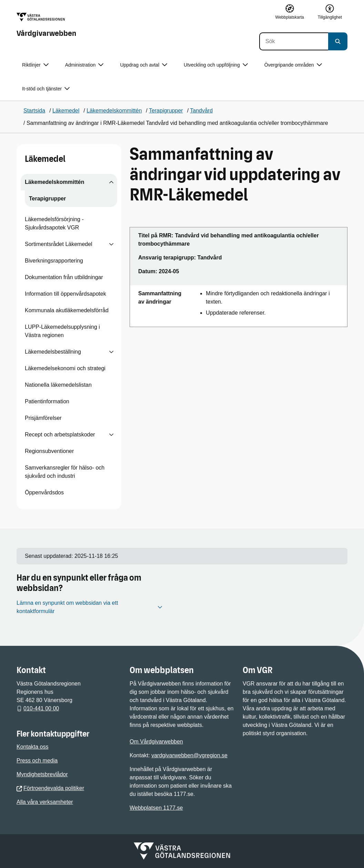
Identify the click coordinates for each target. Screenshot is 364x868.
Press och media (37, 761)
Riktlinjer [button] (35, 65)
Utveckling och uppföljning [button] (216, 65)
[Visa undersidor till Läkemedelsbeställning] (111, 352)
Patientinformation (47, 401)
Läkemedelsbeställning (53, 352)
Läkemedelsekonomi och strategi (65, 368)
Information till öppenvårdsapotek (65, 294)
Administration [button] (84, 65)
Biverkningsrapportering (54, 261)
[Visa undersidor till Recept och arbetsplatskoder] (111, 435)
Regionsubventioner (49, 451)
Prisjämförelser (43, 418)
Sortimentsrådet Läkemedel (59, 244)
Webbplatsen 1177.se (156, 808)
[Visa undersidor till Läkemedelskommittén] (111, 182)
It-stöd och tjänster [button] (46, 89)
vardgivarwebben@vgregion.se (189, 755)
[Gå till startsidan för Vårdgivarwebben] (46, 25)
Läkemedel (45, 159)
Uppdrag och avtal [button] (144, 65)
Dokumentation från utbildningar (64, 277)
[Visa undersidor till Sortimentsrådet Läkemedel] (111, 244)
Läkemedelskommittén (55, 182)
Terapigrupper (47, 199)
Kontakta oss (33, 747)
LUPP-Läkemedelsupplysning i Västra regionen (62, 331)
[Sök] (294, 41)
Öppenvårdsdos (44, 492)
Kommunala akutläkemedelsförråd (67, 310)
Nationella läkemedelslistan (58, 385)
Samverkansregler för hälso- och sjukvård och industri (65, 472)
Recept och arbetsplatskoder (60, 435)
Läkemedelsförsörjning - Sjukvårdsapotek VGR (54, 223)
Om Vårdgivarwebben (156, 742)
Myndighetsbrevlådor (42, 774)
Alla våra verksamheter (45, 802)
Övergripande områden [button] (293, 65)
